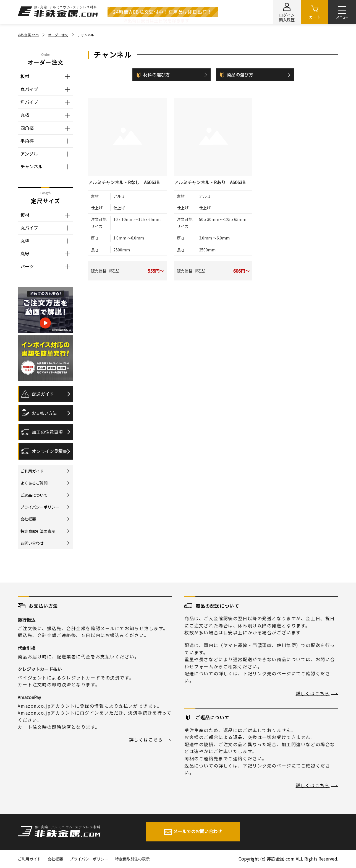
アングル (29, 154)
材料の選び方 (156, 74)
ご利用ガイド (32, 471)
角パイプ (29, 102)
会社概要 (28, 519)
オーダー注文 (58, 35)
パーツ (27, 266)
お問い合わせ (32, 543)
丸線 (25, 253)
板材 (25, 76)
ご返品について (34, 495)
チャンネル (32, 166)
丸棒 (25, 115)
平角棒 (27, 141)
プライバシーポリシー (40, 507)
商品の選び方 (240, 74)
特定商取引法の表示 (38, 531)
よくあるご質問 (34, 483)
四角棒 (27, 128)
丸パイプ (29, 89)
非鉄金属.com (28, 35)
